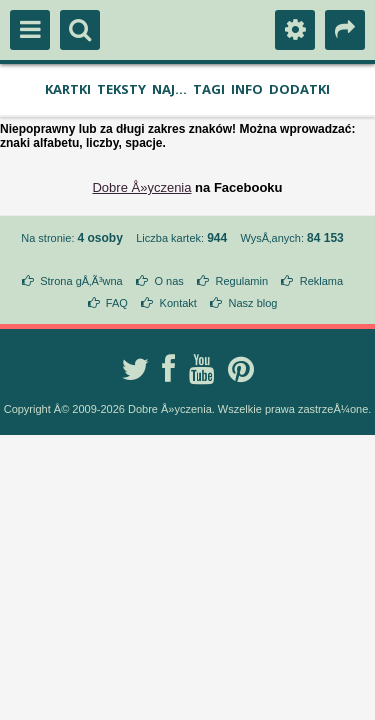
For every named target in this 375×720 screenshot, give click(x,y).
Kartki (68, 89)
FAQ (117, 303)
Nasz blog (253, 303)
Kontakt (178, 303)
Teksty (121, 89)
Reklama (321, 281)
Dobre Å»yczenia (141, 187)
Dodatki (299, 89)
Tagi (209, 89)
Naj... (169, 89)
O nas (168, 281)
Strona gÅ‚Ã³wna (81, 281)
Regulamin (241, 281)
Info (247, 89)
